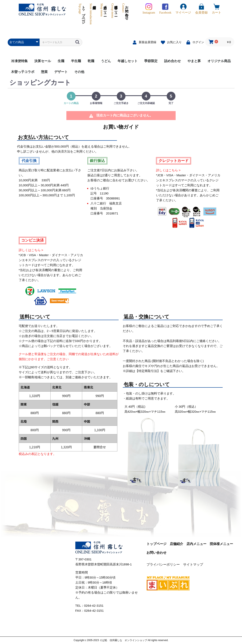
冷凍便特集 (19, 61)
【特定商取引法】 (148, 371)
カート (217, 9)
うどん (106, 61)
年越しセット (128, 61)
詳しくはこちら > (168, 170)
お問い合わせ (125, 14)
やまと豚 (194, 61)
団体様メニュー (114, 14)
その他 (79, 72)
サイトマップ (193, 564)
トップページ (82, 14)
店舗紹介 (91, 14)
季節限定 (151, 61)
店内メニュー (103, 14)
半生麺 (76, 61)
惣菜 (44, 72)
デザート (61, 72)
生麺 (61, 61)
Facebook (165, 9)
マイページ (183, 9)
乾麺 (91, 61)
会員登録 (201, 9)
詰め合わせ (173, 61)
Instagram (149, 9)
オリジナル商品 (219, 61)
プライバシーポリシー (163, 564)
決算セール (43, 61)
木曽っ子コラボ (23, 72)
